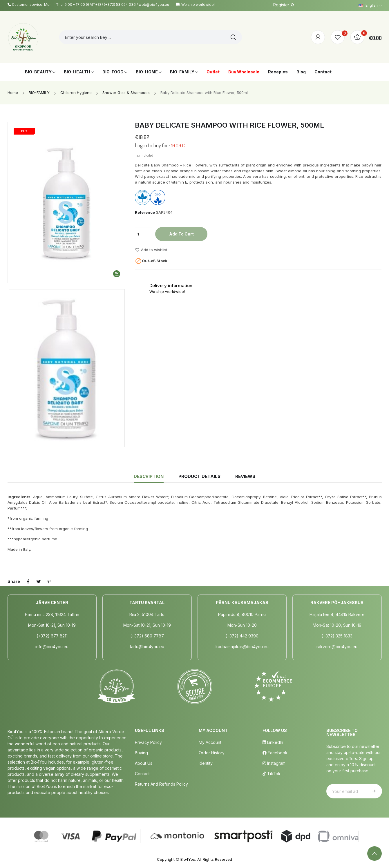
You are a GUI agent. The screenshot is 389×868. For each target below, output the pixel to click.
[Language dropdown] (370, 6)
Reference (145, 212)
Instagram (274, 763)
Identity (206, 763)
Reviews (245, 476)
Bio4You (188, 859)
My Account (210, 742)
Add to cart (181, 234)
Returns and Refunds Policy (161, 784)
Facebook (275, 753)
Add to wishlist (151, 250)
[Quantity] (144, 234)
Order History (212, 753)
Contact (142, 774)
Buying (141, 753)
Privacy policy (148, 742)
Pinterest (49, 581)
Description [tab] (149, 476)
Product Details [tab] (199, 476)
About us (144, 763)
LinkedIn (273, 742)
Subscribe (373, 791)
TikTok (272, 774)
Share (28, 581)
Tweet (39, 581)
